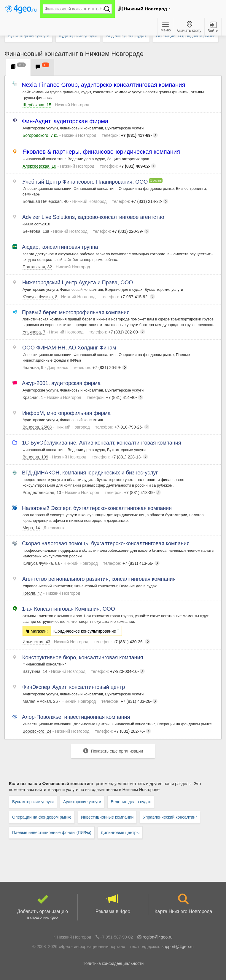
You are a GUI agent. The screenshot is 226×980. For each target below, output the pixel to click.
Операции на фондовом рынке (42, 817)
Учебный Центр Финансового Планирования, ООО (85, 182)
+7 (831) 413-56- (132, 563)
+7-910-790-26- (122, 427)
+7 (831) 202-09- (117, 332)
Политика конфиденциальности (113, 963)
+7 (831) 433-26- (129, 701)
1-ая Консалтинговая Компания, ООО (69, 609)
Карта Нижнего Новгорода (183, 904)
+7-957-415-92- (128, 297)
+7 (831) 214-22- (140, 201)
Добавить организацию (42, 907)
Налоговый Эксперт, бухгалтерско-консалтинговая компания (97, 508)
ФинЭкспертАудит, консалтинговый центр (74, 687)
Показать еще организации (113, 751)
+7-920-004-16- (118, 671)
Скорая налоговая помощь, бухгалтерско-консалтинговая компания (106, 543)
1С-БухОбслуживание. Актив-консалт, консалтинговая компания (102, 443)
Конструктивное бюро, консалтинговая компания (83, 657)
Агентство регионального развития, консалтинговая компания (99, 579)
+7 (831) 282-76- (123, 731)
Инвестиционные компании (107, 817)
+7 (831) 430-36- (122, 642)
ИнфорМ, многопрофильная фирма (67, 413)
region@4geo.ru (158, 937)
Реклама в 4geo (113, 904)
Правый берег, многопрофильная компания (76, 312)
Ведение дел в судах (131, 802)
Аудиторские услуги (82, 802)
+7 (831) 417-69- (130, 135)
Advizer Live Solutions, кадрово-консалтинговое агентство (93, 217)
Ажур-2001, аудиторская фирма (62, 383)
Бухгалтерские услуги (33, 802)
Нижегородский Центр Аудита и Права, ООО (78, 283)
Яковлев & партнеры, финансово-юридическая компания (101, 152)
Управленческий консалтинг (170, 817)
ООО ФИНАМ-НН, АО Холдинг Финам (69, 348)
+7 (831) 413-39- (133, 493)
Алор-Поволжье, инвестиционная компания (76, 717)
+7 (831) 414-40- (115, 397)
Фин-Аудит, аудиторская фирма (65, 121)
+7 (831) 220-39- (121, 231)
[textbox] (74, 9)
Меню (166, 28)
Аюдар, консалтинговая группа (60, 247)
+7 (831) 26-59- (100, 368)
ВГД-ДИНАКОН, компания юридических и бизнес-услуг (90, 473)
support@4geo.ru (177, 947)
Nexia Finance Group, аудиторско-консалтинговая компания (104, 85)
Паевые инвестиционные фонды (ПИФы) (52, 833)
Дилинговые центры (120, 833)
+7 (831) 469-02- (128, 166)
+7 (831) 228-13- (120, 457)
